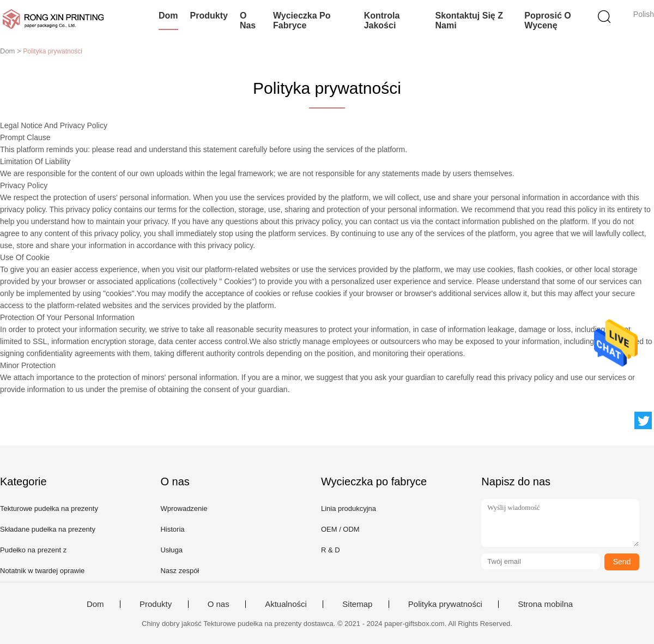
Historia (172, 529)
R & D (331, 550)
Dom (168, 16)
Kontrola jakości (382, 20)
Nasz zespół (180, 571)
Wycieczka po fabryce (302, 20)
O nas (248, 20)
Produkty (209, 16)
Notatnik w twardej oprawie (42, 571)
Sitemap (357, 604)
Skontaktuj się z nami (469, 20)
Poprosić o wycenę (547, 20)
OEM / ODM (340, 529)
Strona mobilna (545, 604)
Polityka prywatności (445, 604)
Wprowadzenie (184, 508)
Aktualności (286, 604)
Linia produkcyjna (349, 508)
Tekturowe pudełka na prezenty (49, 508)
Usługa (171, 550)
